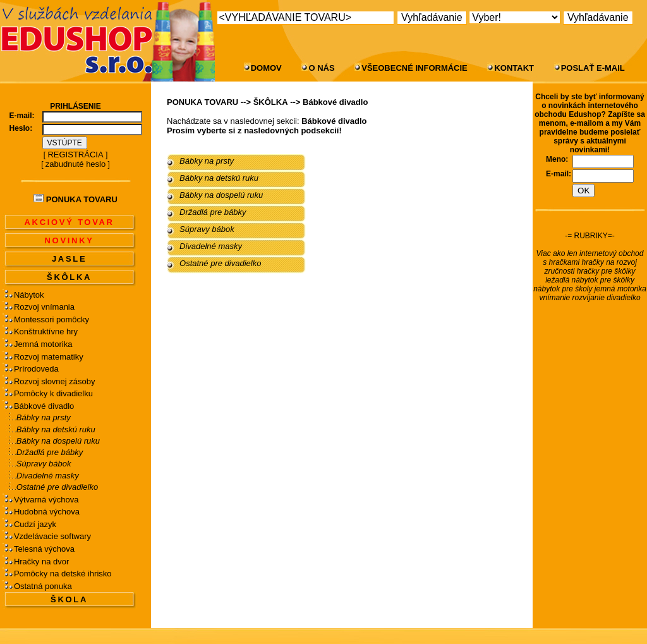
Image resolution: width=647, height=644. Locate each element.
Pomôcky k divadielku (53, 393)
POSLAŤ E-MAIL (593, 68)
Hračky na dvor (41, 562)
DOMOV (266, 68)
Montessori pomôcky (51, 319)
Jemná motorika (43, 344)
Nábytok (29, 295)
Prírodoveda (36, 369)
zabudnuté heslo (76, 164)
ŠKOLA (69, 599)
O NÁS (321, 68)
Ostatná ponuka (43, 586)
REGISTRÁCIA (75, 155)
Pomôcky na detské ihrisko (63, 574)
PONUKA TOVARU (203, 102)
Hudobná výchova (47, 512)
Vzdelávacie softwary (52, 536)
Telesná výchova (44, 549)
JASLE (69, 259)
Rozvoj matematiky (49, 357)
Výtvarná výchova (46, 500)
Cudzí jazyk (35, 524)
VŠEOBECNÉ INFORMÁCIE (414, 68)
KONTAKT (514, 68)
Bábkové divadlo (44, 406)
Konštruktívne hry (46, 331)
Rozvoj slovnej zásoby (55, 381)
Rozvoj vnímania (44, 307)
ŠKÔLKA (69, 277)
